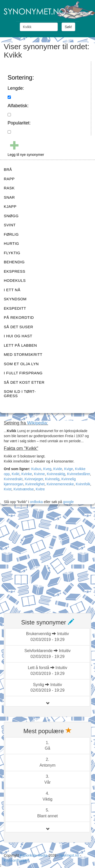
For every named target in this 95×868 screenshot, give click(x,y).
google (68, 502)
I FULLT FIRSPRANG (23, 373)
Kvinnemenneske (60, 484)
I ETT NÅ (12, 290)
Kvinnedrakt (13, 479)
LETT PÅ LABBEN (20, 345)
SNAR (9, 197)
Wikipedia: (38, 423)
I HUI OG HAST (18, 336)
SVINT (10, 225)
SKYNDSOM (15, 299)
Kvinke (27, 474)
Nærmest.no (69, 855)
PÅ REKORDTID (19, 317)
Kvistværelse (24, 489)
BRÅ (8, 169)
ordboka (36, 502)
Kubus (36, 469)
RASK (9, 188)
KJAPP (10, 206)
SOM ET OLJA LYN (21, 364)
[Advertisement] (48, 559)
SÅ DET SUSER (18, 327)
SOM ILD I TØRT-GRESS (20, 394)
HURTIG (11, 243)
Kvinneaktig (56, 474)
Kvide (58, 469)
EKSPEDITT (15, 308)
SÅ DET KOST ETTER (24, 382)
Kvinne (39, 474)
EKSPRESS (15, 271)
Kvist (8, 489)
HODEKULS (15, 280)
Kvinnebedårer (79, 474)
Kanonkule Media (34, 855)
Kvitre (40, 489)
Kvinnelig (52, 479)
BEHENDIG (14, 262)
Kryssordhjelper (16, 860)
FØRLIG (11, 234)
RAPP (9, 179)
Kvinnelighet (35, 484)
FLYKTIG (12, 253)
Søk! (69, 27)
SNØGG (11, 216)
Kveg (47, 469)
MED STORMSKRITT (23, 354)
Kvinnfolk (83, 484)
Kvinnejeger (34, 479)
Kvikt (15, 474)
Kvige (69, 469)
